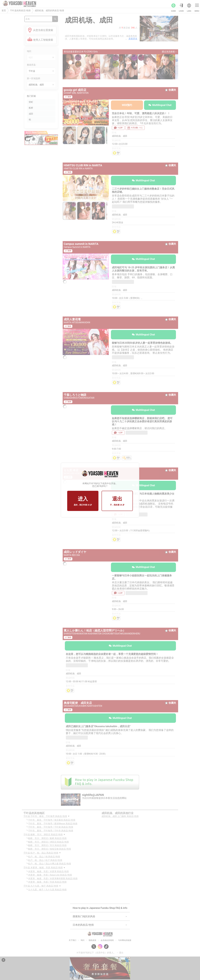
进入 (83, 501)
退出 (117, 501)
